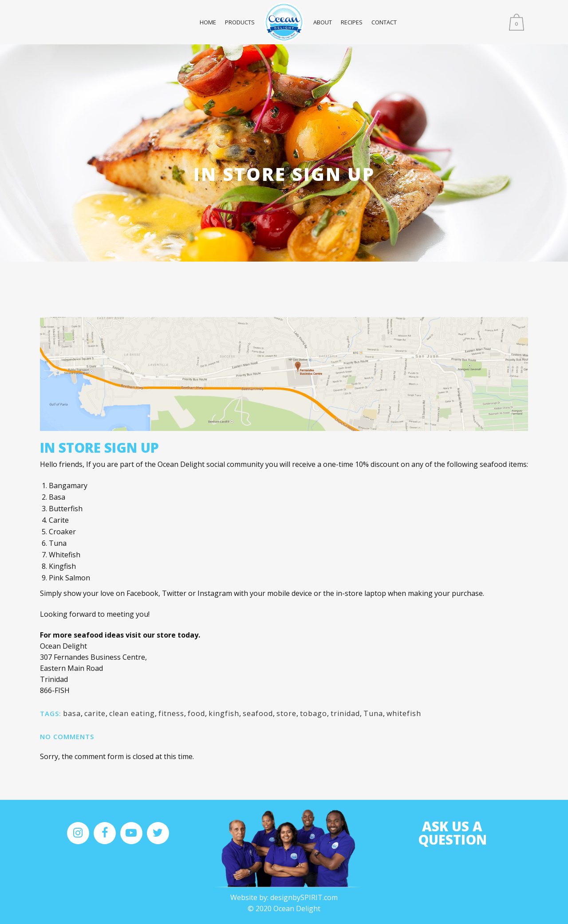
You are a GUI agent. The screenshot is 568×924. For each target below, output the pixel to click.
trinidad (345, 713)
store (286, 713)
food (196, 713)
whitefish (404, 713)
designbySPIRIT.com (304, 897)
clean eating (132, 713)
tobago (314, 713)
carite (95, 713)
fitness (171, 713)
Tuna (373, 713)
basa (72, 713)
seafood (258, 713)
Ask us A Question (452, 833)
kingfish (224, 713)
